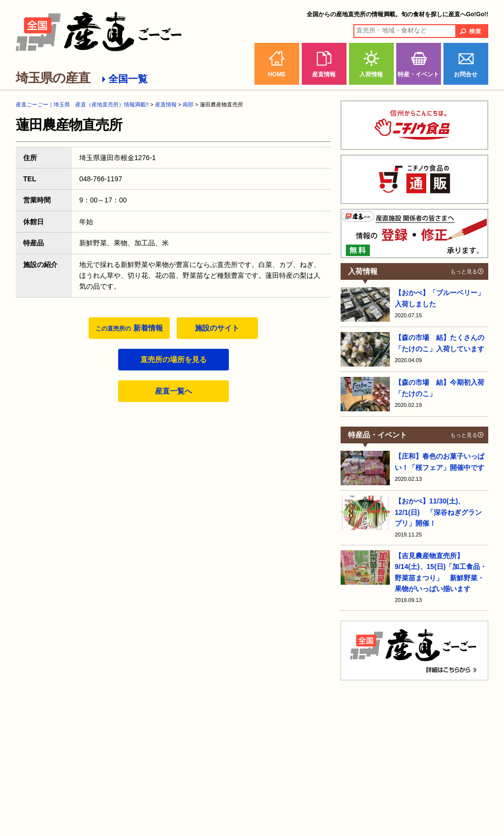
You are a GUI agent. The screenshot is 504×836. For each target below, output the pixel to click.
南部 (188, 104)
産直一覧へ (173, 391)
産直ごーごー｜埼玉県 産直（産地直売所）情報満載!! (82, 104)
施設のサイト (217, 328)
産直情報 (324, 74)
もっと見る (464, 271)
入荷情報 (371, 74)
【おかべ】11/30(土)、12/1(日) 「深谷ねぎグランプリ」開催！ (438, 512)
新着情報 (129, 328)
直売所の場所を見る (173, 359)
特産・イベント (418, 74)
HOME (277, 74)
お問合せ (466, 74)
